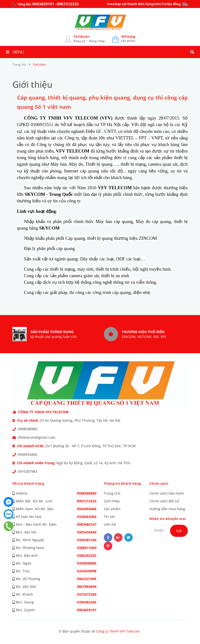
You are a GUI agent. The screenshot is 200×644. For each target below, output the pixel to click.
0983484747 (87, 524)
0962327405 (87, 579)
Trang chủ (112, 493)
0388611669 (87, 548)
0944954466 (28, 454)
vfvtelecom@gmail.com (37, 437)
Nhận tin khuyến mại (168, 519)
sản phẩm (128, 39)
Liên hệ (110, 524)
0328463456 (87, 517)
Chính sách (159, 483)
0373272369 (87, 594)
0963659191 (43, 4)
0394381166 (87, 540)
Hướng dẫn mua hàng (167, 509)
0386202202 (87, 555)
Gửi (179, 531)
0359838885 (87, 563)
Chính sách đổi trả (164, 501)
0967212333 (68, 4)
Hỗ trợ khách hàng (28, 483)
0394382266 (87, 602)
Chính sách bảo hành (167, 493)
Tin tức (109, 517)
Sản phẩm (112, 509)
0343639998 (87, 571)
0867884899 (87, 587)
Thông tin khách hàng (122, 483)
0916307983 (28, 471)
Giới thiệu (33, 84)
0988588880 (28, 429)
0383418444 (87, 532)
